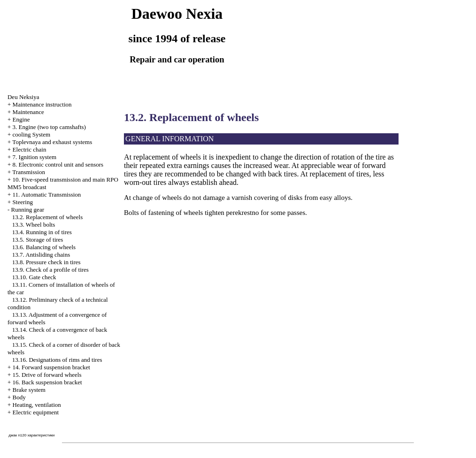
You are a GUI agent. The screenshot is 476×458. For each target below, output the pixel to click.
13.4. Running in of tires (42, 232)
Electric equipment (36, 412)
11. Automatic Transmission (47, 195)
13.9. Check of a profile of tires (50, 270)
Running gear (28, 210)
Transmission (29, 172)
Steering (23, 202)
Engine (21, 119)
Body (19, 397)
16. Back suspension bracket (47, 382)
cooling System (32, 134)
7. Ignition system (35, 157)
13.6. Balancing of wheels (44, 247)
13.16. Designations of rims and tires (57, 360)
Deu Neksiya (23, 97)
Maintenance (28, 112)
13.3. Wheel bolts (34, 225)
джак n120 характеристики (31, 435)
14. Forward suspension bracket (51, 367)
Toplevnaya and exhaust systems (52, 142)
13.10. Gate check (34, 277)
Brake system (29, 390)
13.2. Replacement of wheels (48, 217)
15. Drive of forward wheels (47, 375)
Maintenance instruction (42, 104)
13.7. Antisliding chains (41, 255)
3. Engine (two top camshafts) (49, 127)
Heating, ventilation (37, 405)
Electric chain (30, 149)
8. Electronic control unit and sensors (58, 164)
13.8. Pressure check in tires (46, 262)
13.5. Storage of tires (38, 240)
